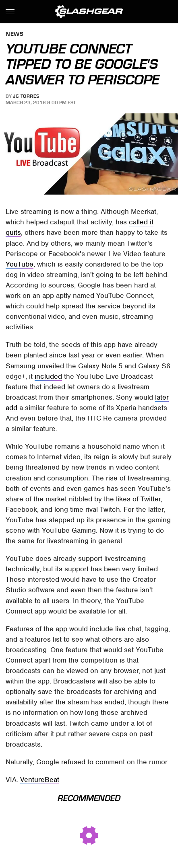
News (14, 34)
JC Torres (26, 96)
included (48, 376)
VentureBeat (40, 780)
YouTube (20, 264)
